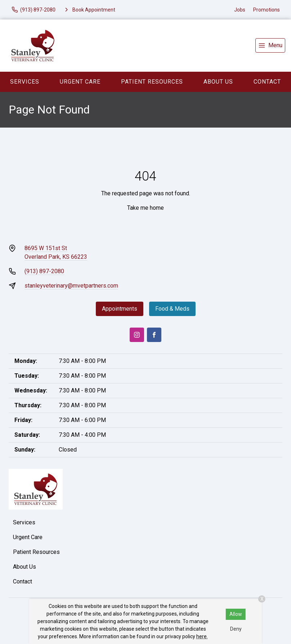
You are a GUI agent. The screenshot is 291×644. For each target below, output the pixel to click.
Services (25, 82)
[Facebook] (154, 335)
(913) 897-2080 (44, 271)
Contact (267, 82)
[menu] (270, 45)
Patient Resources (152, 82)
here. (202, 636)
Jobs (240, 10)
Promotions (267, 10)
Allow (236, 614)
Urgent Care (80, 82)
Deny (236, 629)
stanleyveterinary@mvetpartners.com (71, 286)
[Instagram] (137, 335)
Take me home (145, 208)
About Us (218, 82)
